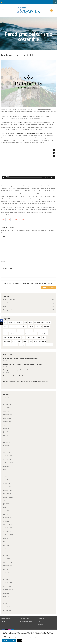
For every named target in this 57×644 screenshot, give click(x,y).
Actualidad (6, 303)
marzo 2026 (7, 401)
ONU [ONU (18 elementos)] (44, 337)
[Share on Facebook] (1, 321)
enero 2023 (6, 521)
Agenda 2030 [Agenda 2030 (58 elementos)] (12, 323)
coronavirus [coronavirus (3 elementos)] (47, 326)
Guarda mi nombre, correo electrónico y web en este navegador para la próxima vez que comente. (27, 283)
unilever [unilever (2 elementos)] (35, 345)
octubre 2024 (7, 459)
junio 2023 (6, 507)
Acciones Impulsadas (7, 58)
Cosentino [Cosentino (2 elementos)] (7, 330)
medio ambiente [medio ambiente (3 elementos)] (8, 337)
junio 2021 (6, 569)
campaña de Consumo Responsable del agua (29, 133)
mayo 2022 (6, 545)
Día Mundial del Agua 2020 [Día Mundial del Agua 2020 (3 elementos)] (41, 330)
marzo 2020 (7, 607)
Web (2, 276)
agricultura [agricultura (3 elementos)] (20, 323)
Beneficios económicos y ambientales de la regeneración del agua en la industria (26, 382)
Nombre (4, 261)
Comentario (5, 236)
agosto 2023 (7, 500)
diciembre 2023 (8, 487)
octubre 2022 (7, 531)
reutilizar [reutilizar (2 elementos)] (25, 341)
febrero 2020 (7, 610)
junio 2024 (6, 470)
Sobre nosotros (6, 618)
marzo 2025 (7, 442)
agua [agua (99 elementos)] (25, 323)
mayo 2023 (6, 511)
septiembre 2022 (8, 535)
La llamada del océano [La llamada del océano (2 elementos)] (31, 334)
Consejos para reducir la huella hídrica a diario (16, 376)
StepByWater (23, 219)
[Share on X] (1, 323)
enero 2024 (6, 483)
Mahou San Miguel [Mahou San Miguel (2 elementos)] (43, 334)
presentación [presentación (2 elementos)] (7, 341)
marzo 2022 (7, 552)
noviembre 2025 (8, 415)
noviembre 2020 (8, 583)
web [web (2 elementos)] (45, 345)
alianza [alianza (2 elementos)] (30, 323)
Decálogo (4, 621)
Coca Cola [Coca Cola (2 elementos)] (31, 326)
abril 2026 (6, 398)
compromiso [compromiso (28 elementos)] (39, 326)
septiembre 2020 (8, 590)
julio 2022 (6, 538)
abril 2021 (6, 573)
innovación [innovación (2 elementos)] (21, 334)
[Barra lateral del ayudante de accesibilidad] (55, 2)
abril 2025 (6, 439)
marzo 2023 (7, 514)
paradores (15, 219)
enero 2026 (6, 408)
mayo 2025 (6, 435)
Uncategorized (7, 310)
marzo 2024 (7, 480)
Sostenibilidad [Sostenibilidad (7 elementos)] (42, 341)
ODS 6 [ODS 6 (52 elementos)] (28, 337)
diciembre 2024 (8, 452)
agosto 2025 (7, 425)
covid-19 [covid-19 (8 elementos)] (13, 330)
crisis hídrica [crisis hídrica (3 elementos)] (20, 330)
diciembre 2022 (8, 525)
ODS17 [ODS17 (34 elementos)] (39, 337)
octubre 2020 (7, 586)
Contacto (40, 625)
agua (3, 219)
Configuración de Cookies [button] (9, 641)
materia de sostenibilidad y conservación (29, 122)
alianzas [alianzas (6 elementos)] (48, 323)
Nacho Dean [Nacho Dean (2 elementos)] (17, 337)
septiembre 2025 (8, 422)
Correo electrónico (7, 269)
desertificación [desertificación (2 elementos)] (29, 330)
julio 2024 (6, 466)
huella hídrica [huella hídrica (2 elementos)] (13, 334)
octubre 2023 (7, 494)
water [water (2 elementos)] (40, 345)
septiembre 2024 (8, 463)
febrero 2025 (7, 446)
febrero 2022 (7, 555)
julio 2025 (6, 428)
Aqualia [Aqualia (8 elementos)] (6, 326)
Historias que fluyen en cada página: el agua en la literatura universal (23, 364)
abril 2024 (6, 476)
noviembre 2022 (8, 528)
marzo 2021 (7, 576)
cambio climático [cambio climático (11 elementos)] (22, 326)
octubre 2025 (7, 418)
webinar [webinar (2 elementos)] (50, 345)
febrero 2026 (7, 404)
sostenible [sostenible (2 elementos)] (7, 345)
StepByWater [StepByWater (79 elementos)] (14, 345)
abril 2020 (6, 603)
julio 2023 (6, 504)
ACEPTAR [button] (20, 641)
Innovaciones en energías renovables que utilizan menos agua (21, 358)
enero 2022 (6, 559)
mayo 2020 (6, 600)
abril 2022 (6, 549)
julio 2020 (6, 593)
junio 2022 (6, 542)
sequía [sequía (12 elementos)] (35, 341)
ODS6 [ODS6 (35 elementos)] (33, 337)
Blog (5, 306)
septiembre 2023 (8, 497)
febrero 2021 (7, 579)
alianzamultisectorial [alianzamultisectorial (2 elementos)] (39, 323)
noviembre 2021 (8, 566)
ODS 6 (8, 219)
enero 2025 (6, 449)
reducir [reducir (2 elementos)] (20, 341)
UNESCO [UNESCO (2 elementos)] (29, 345)
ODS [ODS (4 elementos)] (23, 337)
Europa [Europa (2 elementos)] (6, 334)
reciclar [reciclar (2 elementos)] (14, 341)
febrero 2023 (7, 518)
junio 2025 (6, 432)
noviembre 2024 (8, 456)
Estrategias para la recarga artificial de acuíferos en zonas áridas (21, 370)
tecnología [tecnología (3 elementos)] (22, 345)
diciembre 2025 (8, 411)
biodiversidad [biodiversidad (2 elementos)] (13, 326)
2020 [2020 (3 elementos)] (5, 323)
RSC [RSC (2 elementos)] (31, 341)
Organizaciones (24, 618)
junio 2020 (6, 597)
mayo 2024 (6, 473)
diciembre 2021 (8, 562)
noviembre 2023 (8, 490)
